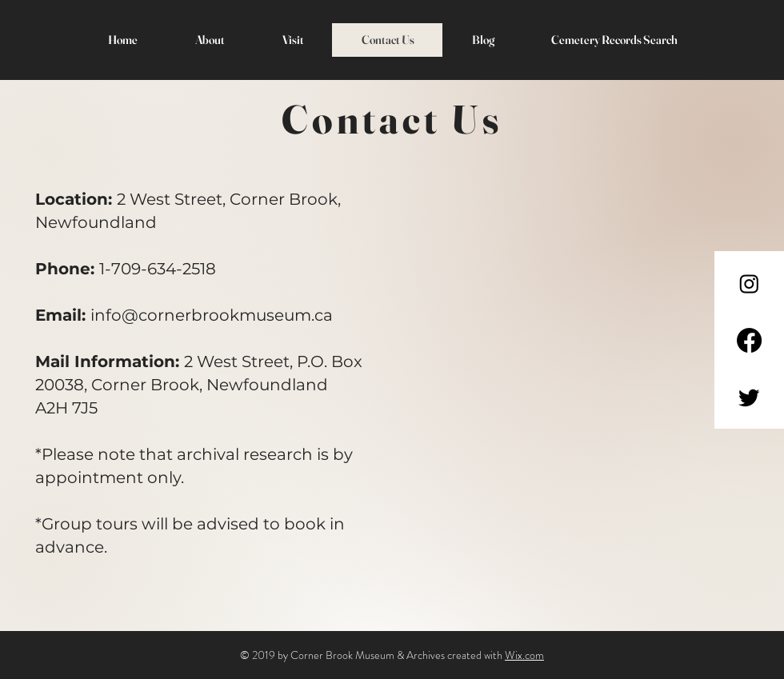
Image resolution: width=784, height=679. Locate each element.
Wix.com (524, 655)
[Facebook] (749, 340)
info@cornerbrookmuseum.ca (212, 315)
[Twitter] (749, 397)
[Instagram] (749, 284)
